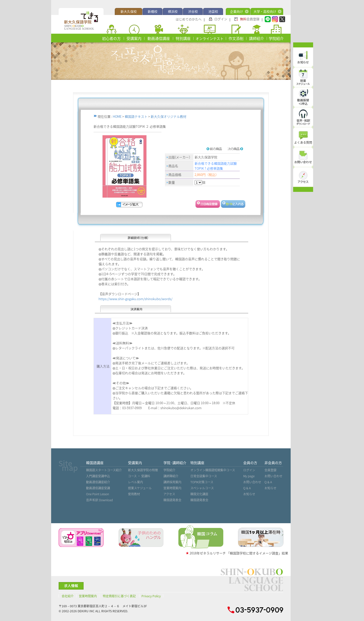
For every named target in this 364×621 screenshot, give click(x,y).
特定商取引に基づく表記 (119, 596)
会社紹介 (68, 596)
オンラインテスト (210, 38)
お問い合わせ (252, 482)
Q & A (247, 488)
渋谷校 (193, 11)
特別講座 (183, 38)
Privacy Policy (151, 596)
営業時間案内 (172, 488)
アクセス (169, 494)
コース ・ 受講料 (139, 476)
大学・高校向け (265, 11)
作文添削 (236, 38)
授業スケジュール (140, 488)
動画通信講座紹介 (98, 482)
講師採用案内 (172, 482)
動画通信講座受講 (98, 488)
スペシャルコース (202, 488)
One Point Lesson (98, 494)
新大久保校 (129, 11)
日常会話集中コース (204, 476)
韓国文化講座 (199, 494)
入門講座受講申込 (98, 476)
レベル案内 (135, 482)
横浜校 (173, 11)
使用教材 (134, 494)
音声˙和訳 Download (100, 500)
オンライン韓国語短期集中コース (213, 470)
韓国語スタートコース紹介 (104, 470)
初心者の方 (111, 38)
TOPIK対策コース (202, 482)
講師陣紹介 (171, 476)
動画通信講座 (159, 38)
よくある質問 (303, 142)
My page (249, 476)
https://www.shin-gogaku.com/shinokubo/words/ (135, 299)
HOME (117, 116)
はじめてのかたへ (189, 19)
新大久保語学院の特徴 (143, 470)
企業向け (237, 11)
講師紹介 (256, 38)
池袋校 (213, 11)
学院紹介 (276, 38)
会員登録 (250, 19)
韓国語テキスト (136, 116)
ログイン (221, 19)
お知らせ (249, 494)
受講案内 (134, 38)
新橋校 (153, 11)
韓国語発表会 (172, 500)
